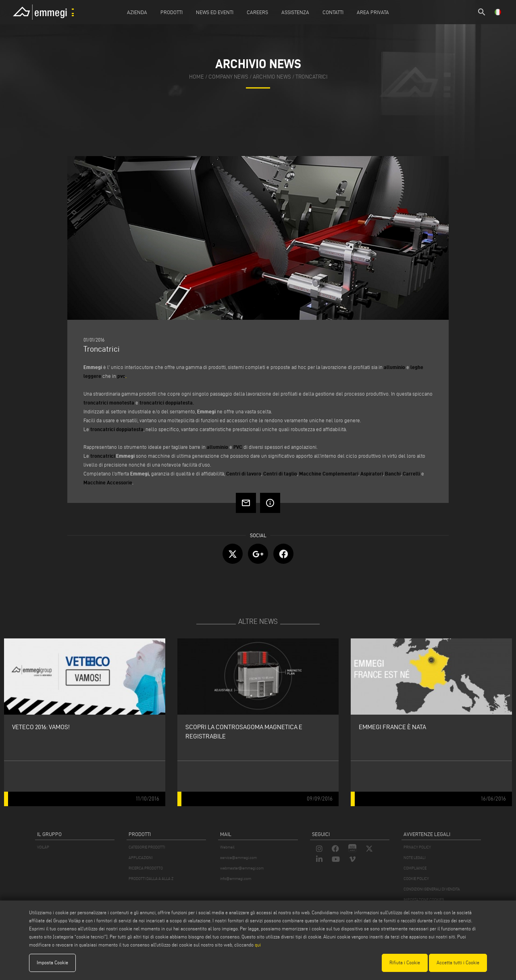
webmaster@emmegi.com (242, 868)
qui (258, 945)
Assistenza (295, 12)
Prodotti (172, 12)
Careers (257, 12)
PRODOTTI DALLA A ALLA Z (151, 879)
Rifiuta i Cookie (405, 962)
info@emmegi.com (236, 879)
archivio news (272, 77)
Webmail (227, 847)
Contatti (333, 12)
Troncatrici (311, 77)
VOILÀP (43, 847)
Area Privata (373, 12)
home (197, 77)
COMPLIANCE (415, 868)
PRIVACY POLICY (417, 847)
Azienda (137, 12)
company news (228, 77)
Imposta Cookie (52, 962)
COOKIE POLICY (416, 879)
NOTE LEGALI (414, 858)
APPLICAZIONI (140, 858)
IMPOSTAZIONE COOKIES (424, 900)
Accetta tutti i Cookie (458, 962)
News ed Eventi (215, 12)
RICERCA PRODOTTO (146, 868)
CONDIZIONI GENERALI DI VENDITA (432, 889)
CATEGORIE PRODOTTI (147, 847)
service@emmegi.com (238, 858)
